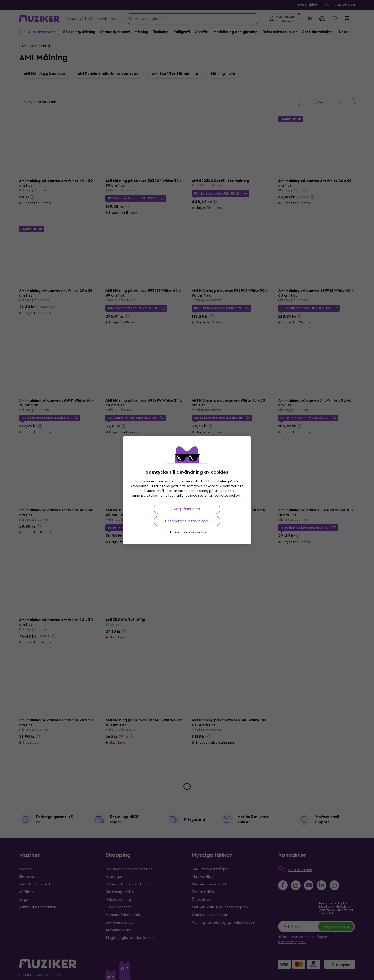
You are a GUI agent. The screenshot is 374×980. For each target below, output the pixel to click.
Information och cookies (187, 532)
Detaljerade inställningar (187, 521)
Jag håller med (187, 509)
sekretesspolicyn (228, 495)
